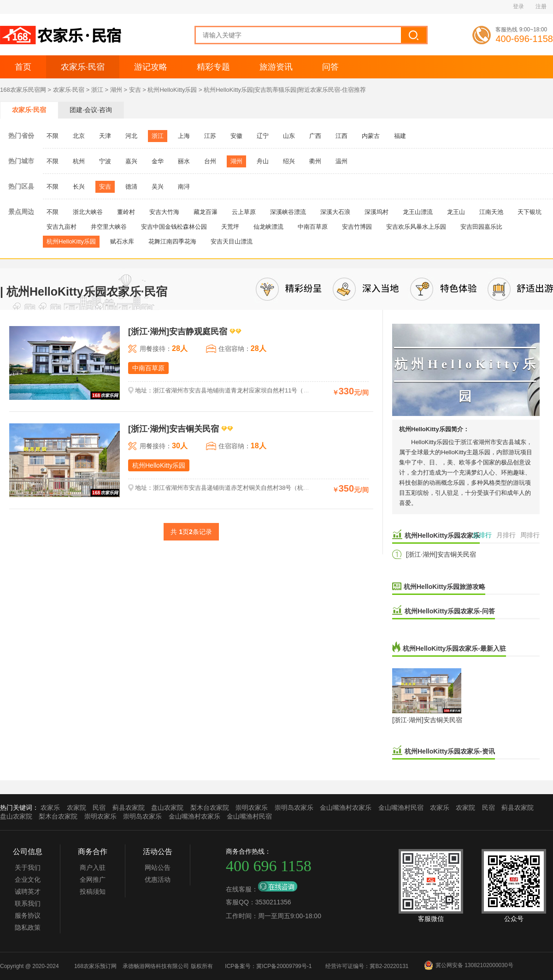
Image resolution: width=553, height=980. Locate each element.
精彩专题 (213, 67)
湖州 (116, 90)
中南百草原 (313, 227)
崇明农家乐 (252, 808)
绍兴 (289, 161)
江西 (341, 136)
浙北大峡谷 (88, 212)
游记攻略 (151, 67)
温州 (341, 161)
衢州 (315, 161)
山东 (289, 136)
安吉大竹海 (164, 212)
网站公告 (158, 867)
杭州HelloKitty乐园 (172, 90)
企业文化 (28, 879)
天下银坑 (529, 212)
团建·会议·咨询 (91, 110)
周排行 (530, 535)
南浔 (184, 187)
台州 (210, 161)
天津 (105, 136)
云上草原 (244, 212)
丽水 (184, 161)
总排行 (482, 535)
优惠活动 (158, 879)
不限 (53, 136)
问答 (330, 67)
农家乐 (50, 808)
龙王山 (456, 212)
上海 (184, 136)
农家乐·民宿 (83, 67)
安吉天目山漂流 (232, 241)
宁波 (105, 161)
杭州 (79, 161)
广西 (315, 136)
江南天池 (491, 212)
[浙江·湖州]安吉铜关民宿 (441, 554)
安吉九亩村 (62, 227)
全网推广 (93, 879)
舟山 (263, 161)
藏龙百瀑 (206, 212)
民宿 (99, 808)
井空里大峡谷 (109, 227)
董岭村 (126, 212)
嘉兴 (131, 161)
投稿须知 (93, 891)
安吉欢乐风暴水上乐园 (416, 227)
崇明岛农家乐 (294, 808)
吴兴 (158, 187)
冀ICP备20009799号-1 (284, 966)
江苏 (210, 136)
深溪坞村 (377, 212)
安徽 (236, 136)
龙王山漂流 (418, 212)
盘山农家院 (167, 808)
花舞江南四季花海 (172, 241)
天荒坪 (230, 227)
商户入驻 (93, 867)
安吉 (135, 90)
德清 (131, 187)
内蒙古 (371, 136)
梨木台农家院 (210, 808)
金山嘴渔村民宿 (401, 808)
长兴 (79, 187)
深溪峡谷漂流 (288, 212)
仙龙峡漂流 (268, 227)
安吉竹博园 (357, 227)
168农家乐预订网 (95, 966)
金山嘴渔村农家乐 (346, 808)
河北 (131, 136)
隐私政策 (28, 927)
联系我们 (28, 903)
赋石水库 (122, 241)
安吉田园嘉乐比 (481, 227)
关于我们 (28, 867)
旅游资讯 (276, 67)
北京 (79, 136)
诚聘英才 (28, 891)
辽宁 (263, 136)
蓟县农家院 (129, 808)
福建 (400, 136)
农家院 (76, 808)
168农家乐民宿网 (23, 90)
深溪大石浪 (335, 212)
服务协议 (28, 915)
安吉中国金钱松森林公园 (174, 227)
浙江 (97, 90)
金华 (158, 161)
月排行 (506, 535)
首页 (23, 67)
